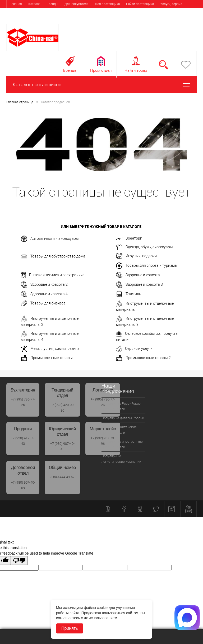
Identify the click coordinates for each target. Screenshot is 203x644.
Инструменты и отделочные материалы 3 (145, 321)
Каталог (34, 4)
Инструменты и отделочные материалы (145, 306)
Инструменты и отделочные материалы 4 (50, 336)
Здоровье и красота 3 (139, 285)
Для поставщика (107, 4)
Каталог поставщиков (101, 85)
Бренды (52, 4)
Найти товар (136, 70)
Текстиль (129, 294)
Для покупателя (77, 4)
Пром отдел (101, 70)
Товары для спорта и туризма (146, 266)
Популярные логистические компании (121, 459)
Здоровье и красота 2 (44, 285)
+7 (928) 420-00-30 (62, 408)
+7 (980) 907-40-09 (23, 485)
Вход (163, 20)
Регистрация (183, 20)
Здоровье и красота (138, 275)
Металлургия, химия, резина (50, 349)
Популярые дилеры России (123, 418)
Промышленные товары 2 (143, 358)
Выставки (17, 12)
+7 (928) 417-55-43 (23, 441)
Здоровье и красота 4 (44, 294)
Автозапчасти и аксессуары (50, 239)
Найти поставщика (140, 4)
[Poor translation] (19, 560)
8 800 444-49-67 (63, 477)
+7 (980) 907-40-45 (62, 446)
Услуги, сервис (171, 4)
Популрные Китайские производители (119, 430)
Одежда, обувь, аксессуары (144, 247)
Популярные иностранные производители (122, 444)
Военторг (129, 238)
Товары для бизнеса (43, 303)
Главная (16, 4)
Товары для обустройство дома (53, 256)
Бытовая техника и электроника (53, 275)
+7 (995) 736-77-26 (23, 402)
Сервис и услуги (134, 349)
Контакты (38, 12)
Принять (70, 628)
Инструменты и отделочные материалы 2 (50, 321)
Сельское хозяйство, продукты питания (147, 336)
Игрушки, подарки (136, 256)
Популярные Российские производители (121, 406)
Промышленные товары (47, 358)
